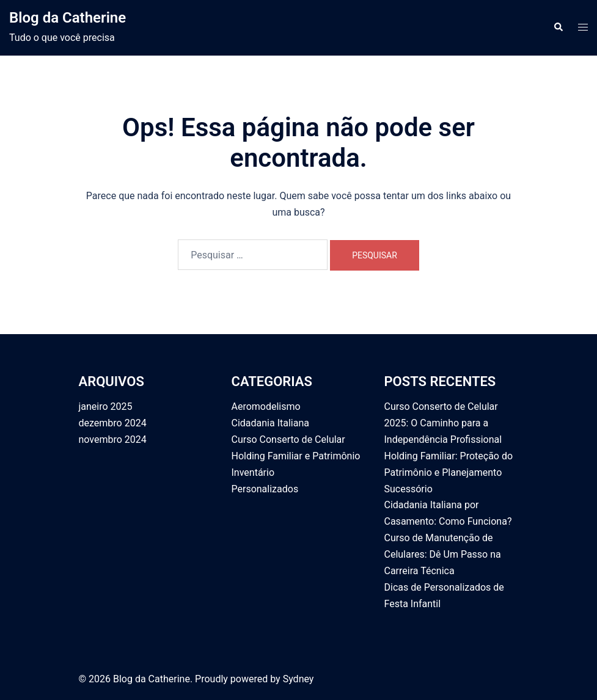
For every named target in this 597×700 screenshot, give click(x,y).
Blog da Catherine (68, 18)
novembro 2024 (113, 439)
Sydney (298, 679)
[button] (558, 27)
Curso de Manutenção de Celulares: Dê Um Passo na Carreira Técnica (443, 554)
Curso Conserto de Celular (288, 439)
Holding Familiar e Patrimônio (296, 456)
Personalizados (265, 489)
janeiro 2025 (106, 407)
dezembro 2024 (113, 423)
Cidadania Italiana (270, 423)
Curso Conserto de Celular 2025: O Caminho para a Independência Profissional (443, 423)
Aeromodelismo (266, 407)
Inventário (253, 472)
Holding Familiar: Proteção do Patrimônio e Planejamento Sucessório (449, 472)
